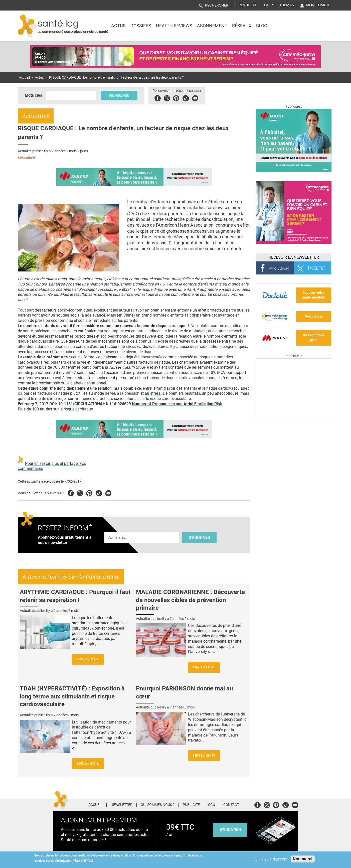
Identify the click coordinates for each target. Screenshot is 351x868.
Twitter (167, 98)
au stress (153, 393)
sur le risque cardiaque (73, 409)
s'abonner (230, 830)
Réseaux (242, 26)
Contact (231, 805)
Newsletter (122, 805)
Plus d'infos (83, 860)
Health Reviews (174, 26)
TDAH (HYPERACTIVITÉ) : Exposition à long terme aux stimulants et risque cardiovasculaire (72, 696)
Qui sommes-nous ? (158, 805)
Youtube (108, 492)
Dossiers (141, 26)
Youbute (195, 98)
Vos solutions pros (314, 338)
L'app (269, 5)
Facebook (158, 98)
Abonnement (212, 26)
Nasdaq (289, 22)
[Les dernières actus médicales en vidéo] (294, 420)
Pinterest (176, 98)
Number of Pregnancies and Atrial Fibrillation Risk (177, 404)
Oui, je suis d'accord (270, 859)
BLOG (262, 26)
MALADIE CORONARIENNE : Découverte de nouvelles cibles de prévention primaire (190, 600)
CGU (212, 805)
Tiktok (186, 98)
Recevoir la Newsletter (294, 257)
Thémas (287, 5)
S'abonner (199, 538)
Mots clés (33, 95)
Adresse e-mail (118, 529)
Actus (118, 26)
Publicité (191, 805)
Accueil (24, 78)
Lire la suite (88, 659)
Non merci (303, 859)
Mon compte (318, 5)
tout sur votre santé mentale (314, 295)
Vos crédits (314, 316)
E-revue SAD (246, 5)
